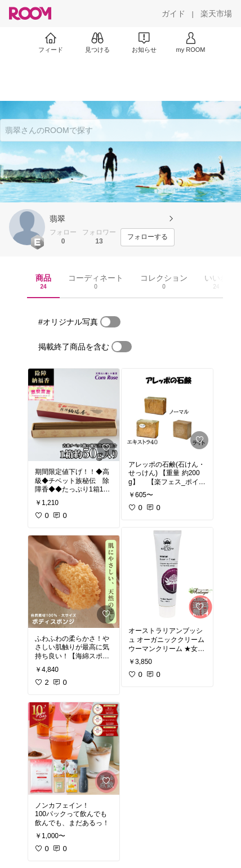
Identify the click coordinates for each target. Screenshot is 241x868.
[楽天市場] (216, 14)
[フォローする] (148, 237)
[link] (74, 415)
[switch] (110, 322)
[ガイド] (173, 14)
